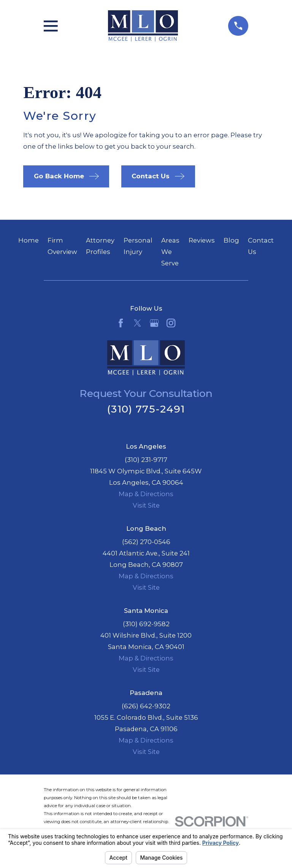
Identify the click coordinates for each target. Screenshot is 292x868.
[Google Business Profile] (154, 323)
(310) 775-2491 (146, 409)
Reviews (202, 240)
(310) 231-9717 (146, 460)
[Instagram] (171, 323)
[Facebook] (121, 323)
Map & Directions (146, 494)
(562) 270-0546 (146, 542)
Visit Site (146, 505)
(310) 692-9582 (146, 624)
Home (29, 240)
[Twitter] (137, 323)
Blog (231, 240)
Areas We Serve (170, 252)
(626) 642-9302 (146, 706)
